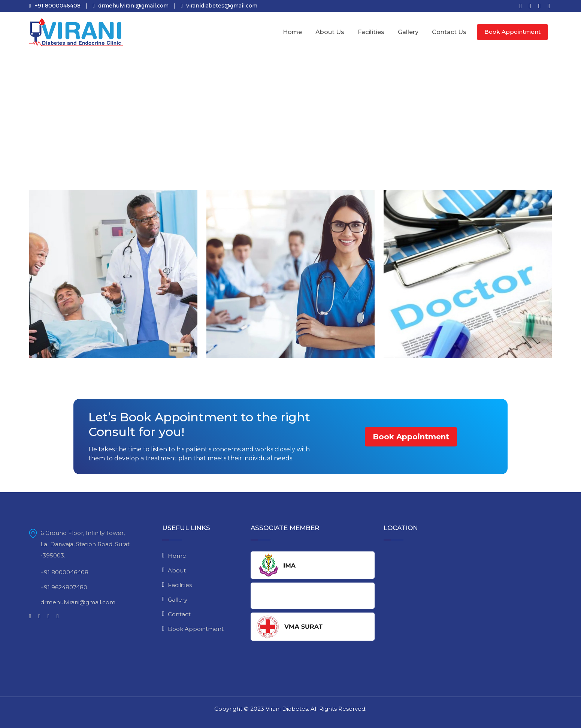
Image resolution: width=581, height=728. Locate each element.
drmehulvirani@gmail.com (72, 602)
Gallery (408, 32)
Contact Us (449, 32)
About (177, 570)
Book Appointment (512, 32)
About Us (330, 32)
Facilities (371, 32)
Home (292, 32)
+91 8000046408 (59, 572)
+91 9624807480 (58, 587)
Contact (179, 614)
